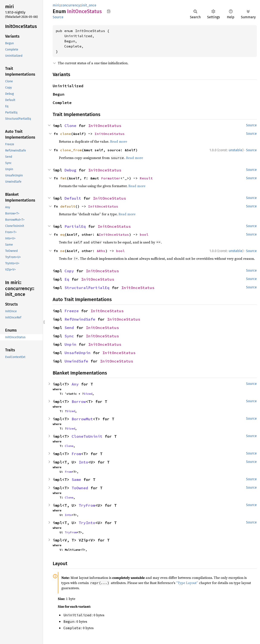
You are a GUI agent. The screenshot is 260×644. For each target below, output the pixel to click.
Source (58, 17)
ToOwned (80, 488)
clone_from (71, 150)
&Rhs (101, 251)
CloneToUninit (87, 436)
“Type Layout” (187, 583)
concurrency (70, 5)
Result (146, 178)
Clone (70, 126)
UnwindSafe (76, 361)
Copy (69, 271)
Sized (88, 394)
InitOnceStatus (105, 126)
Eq (67, 279)
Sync (69, 336)
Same (76, 480)
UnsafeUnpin (78, 353)
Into (83, 462)
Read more (119, 141)
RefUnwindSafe (80, 319)
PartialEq (75, 226)
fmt (63, 178)
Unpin (70, 344)
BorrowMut (82, 419)
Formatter (111, 178)
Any (75, 384)
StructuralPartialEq (87, 288)
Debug (70, 170)
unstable (235, 150)
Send (69, 328)
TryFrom (87, 505)
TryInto (87, 523)
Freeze (72, 311)
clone (66, 134)
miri (56, 5)
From (76, 454)
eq (62, 234)
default (68, 206)
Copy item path (109, 11)
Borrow (79, 402)
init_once (89, 5)
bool (144, 234)
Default (73, 198)
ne (62, 251)
